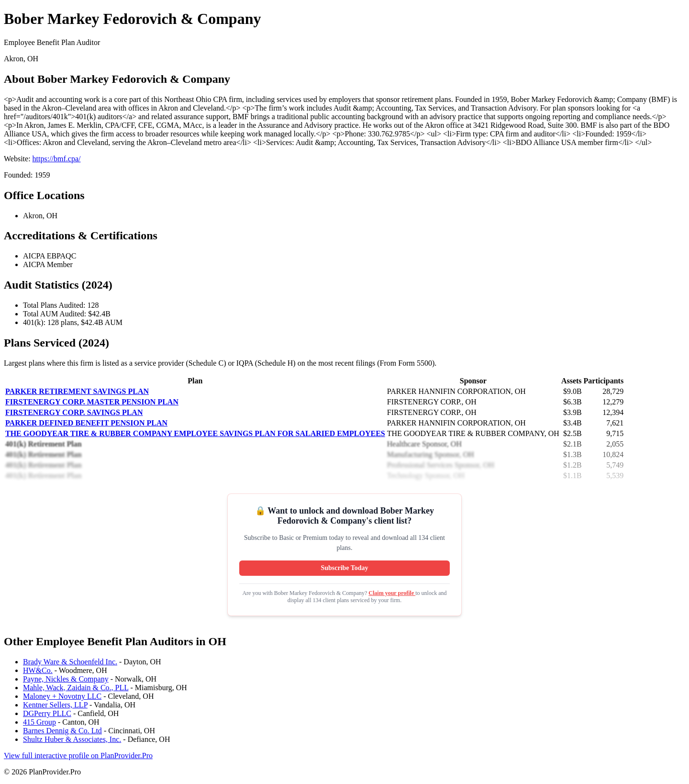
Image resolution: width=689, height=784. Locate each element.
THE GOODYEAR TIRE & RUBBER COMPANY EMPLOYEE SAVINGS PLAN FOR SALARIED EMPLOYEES (195, 433)
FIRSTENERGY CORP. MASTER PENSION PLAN (92, 402)
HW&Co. (38, 670)
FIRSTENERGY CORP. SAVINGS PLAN (74, 412)
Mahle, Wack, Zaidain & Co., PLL (76, 688)
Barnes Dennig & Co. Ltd (62, 731)
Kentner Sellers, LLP (55, 705)
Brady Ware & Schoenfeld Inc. (70, 662)
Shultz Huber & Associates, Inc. (72, 739)
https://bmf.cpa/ (57, 159)
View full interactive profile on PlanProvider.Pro (78, 756)
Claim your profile (392, 593)
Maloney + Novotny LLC (62, 696)
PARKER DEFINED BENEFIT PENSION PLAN (86, 423)
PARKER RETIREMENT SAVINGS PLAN (77, 391)
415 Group (39, 722)
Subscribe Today (344, 568)
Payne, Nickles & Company (66, 679)
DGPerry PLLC (47, 713)
